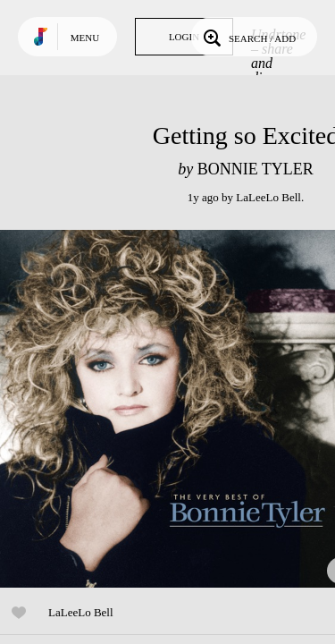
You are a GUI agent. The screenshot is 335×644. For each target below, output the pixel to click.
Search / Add (248, 37)
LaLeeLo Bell (268, 197)
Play (179, 409)
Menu (85, 38)
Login (184, 37)
